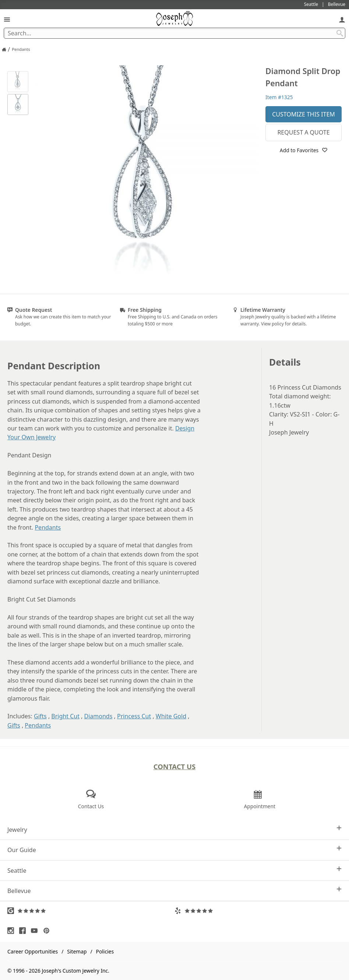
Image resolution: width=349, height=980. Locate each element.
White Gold (171, 716)
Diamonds (98, 716)
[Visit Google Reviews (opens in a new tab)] (91, 911)
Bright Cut (65, 716)
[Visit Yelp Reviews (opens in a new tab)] (258, 911)
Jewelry (174, 829)
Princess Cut (134, 716)
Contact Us (175, 766)
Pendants (48, 527)
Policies (105, 951)
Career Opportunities (33, 951)
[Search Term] (174, 33)
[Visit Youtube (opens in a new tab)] (36, 931)
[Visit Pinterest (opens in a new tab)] (48, 931)
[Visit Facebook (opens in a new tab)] (24, 931)
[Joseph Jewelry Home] (4, 49)
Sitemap (77, 951)
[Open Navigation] (7, 19)
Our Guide (174, 850)
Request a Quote (303, 132)
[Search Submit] (340, 33)
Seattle (174, 870)
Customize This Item (304, 114)
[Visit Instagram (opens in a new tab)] (13, 931)
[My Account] (342, 19)
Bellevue (174, 891)
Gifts (40, 716)
